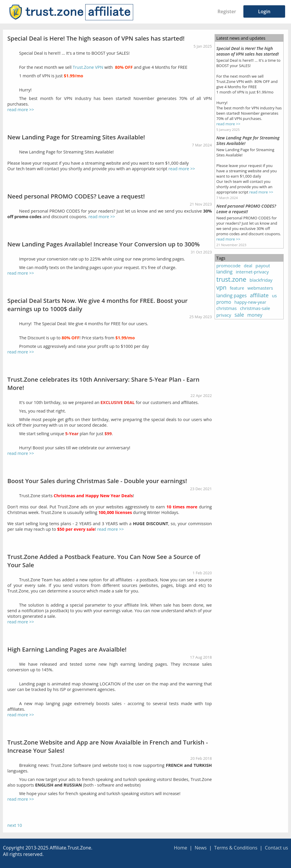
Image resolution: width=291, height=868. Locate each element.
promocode (228, 266)
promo (224, 302)
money (255, 315)
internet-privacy (252, 272)
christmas (226, 308)
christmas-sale (255, 308)
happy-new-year (250, 302)
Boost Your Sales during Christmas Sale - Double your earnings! (97, 481)
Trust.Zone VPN (88, 67)
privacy (224, 315)
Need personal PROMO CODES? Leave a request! (76, 196)
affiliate (259, 295)
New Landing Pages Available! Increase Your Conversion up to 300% (104, 244)
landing (224, 272)
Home (180, 848)
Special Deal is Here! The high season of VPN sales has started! (96, 38)
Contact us (276, 848)
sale (239, 315)
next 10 (15, 825)
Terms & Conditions (236, 848)
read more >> (21, 110)
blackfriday (261, 280)
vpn (221, 287)
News (201, 848)
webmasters (260, 288)
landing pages (231, 296)
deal (248, 266)
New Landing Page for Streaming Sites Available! (76, 137)
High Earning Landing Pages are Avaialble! (67, 649)
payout (263, 266)
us (274, 296)
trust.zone (231, 279)
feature (237, 288)
